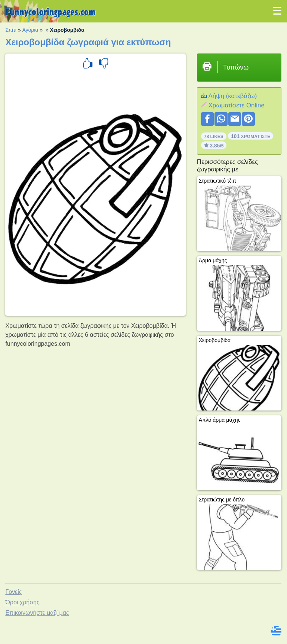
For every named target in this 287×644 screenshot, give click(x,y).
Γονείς (13, 592)
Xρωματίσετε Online (236, 105)
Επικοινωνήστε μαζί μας (37, 613)
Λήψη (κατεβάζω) (232, 96)
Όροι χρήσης (22, 602)
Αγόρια (30, 30)
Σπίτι (11, 30)
